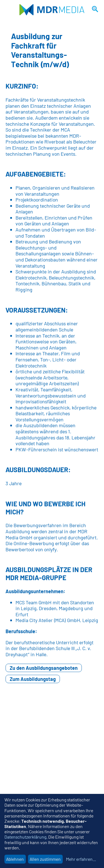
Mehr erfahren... (81, 859)
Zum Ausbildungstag (33, 679)
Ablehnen (15, 859)
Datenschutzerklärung (25, 837)
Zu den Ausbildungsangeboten (44, 668)
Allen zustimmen (45, 859)
